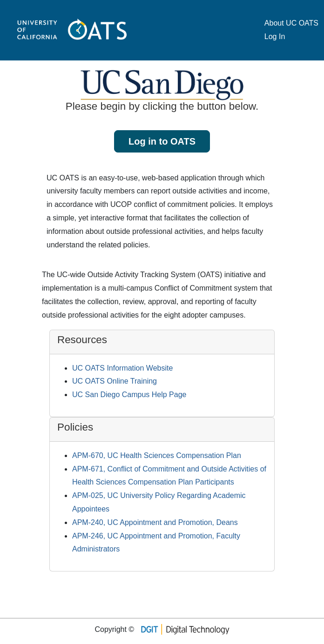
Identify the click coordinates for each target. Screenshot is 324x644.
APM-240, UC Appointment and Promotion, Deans (155, 522)
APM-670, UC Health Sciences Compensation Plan (157, 455)
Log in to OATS (162, 141)
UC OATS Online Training (115, 381)
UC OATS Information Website (122, 368)
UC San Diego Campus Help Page (129, 395)
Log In (275, 37)
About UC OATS (291, 23)
